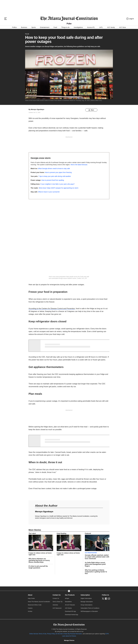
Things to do (65, 27)
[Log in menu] (130, 19)
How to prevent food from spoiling (53, 180)
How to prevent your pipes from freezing (58, 172)
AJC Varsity (111, 27)
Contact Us (57, 595)
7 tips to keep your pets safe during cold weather (55, 176)
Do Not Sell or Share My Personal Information (69, 634)
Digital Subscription (86, 598)
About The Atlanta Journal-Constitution (39, 602)
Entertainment (45, 27)
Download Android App (72, 615)
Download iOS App (70, 611)
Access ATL (91, 27)
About (30, 595)
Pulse (27, 34)
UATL (101, 27)
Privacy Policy (51, 634)
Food (55, 27)
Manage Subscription (87, 602)
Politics (14, 27)
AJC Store (123, 27)
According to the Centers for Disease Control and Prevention (52, 309)
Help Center (31, 598)
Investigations (78, 27)
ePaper (67, 598)
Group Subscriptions (87, 605)
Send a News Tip (58, 602)
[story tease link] (41, 543)
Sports (34, 27)
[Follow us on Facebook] (106, 599)
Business (24, 27)
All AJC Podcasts (70, 605)
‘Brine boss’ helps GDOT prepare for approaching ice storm (58, 188)
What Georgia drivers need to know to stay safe (54, 169)
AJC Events (68, 608)
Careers (30, 608)
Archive (30, 611)
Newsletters (68, 602)
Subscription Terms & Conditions (90, 608)
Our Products (70, 595)
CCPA (107, 634)
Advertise (55, 605)
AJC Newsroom (57, 608)
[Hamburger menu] (5, 19)
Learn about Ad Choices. (69, 636)
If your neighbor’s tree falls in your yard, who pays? (57, 184)
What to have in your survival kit (49, 192)
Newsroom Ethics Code (35, 605)
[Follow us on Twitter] (103, 599)
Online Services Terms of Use (38, 634)
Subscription (85, 595)
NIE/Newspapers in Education (89, 611)
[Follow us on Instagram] (109, 599)
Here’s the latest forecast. (79, 165)
